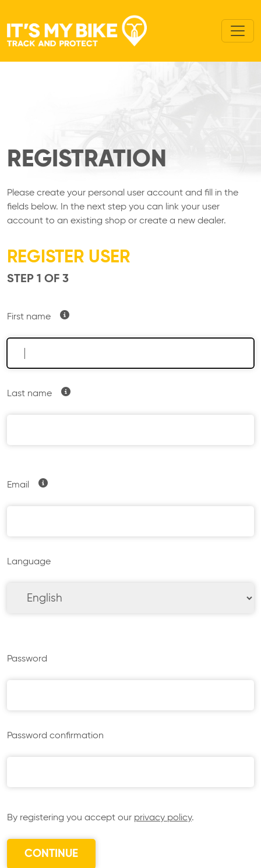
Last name (29, 394)
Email (18, 485)
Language (29, 562)
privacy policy (163, 818)
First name (29, 317)
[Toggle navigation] (238, 31)
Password (27, 659)
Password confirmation (55, 736)
